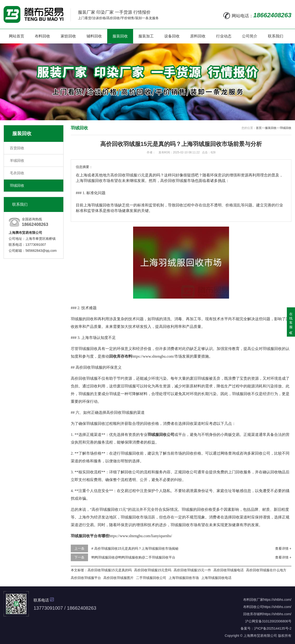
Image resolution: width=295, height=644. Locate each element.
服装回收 (120, 36)
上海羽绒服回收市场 (184, 578)
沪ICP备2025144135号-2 (273, 628)
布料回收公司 (253, 607)
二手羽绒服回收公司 (151, 578)
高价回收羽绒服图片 (118, 578)
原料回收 (198, 36)
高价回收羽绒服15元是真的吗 (110, 570)
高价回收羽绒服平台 (86, 578)
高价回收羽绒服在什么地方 (266, 570)
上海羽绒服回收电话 (216, 578)
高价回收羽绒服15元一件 (192, 570)
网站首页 (17, 36)
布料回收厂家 (253, 600)
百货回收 (17, 148)
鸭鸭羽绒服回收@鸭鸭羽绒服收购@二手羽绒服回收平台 (133, 557)
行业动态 (224, 36)
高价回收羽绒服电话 (229, 570)
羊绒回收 (17, 160)
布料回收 (42, 36)
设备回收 (172, 36)
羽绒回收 (17, 185)
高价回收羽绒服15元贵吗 (153, 570)
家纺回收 (68, 36)
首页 (259, 128)
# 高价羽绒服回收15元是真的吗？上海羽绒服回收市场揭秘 (135, 548)
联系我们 (276, 36)
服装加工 (146, 36)
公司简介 (250, 36)
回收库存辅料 (253, 614)
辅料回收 (94, 36)
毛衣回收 (17, 173)
